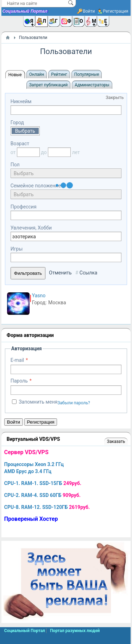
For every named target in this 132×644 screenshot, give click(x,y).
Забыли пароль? (74, 403)
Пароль (19, 381)
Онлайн (37, 74)
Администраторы (92, 85)
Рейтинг (59, 74)
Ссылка (89, 273)
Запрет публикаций (48, 85)
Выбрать (25, 131)
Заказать (116, 441)
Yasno (39, 296)
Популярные (87, 74)
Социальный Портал (25, 11)
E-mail (17, 360)
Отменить (60, 273)
